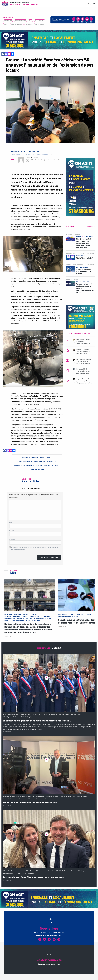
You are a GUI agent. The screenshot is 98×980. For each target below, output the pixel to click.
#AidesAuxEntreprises (19, 152)
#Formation (91, 614)
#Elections (40, 796)
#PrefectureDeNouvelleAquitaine (38, 619)
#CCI (30, 21)
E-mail (12, 531)
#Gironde (18, 614)
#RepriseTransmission (86, 253)
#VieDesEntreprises (43, 465)
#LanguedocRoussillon (11, 714)
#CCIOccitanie (40, 21)
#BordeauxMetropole (31, 617)
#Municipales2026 (78, 714)
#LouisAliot (53, 714)
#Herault (21, 871)
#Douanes (29, 24)
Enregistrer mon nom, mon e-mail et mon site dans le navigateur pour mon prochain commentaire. (35, 548)
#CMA (6, 24)
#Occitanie (21, 796)
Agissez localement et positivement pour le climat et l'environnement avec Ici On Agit (85, 288)
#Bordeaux (8, 614)
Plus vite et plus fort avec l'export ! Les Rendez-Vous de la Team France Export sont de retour (84, 243)
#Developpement (17, 24)
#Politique (7, 717)
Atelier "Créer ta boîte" (85, 258)
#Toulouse (30, 796)
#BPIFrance (8, 21)
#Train (28, 621)
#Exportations (40, 24)
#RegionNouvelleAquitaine (24, 465)
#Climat (69, 279)
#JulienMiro (50, 871)
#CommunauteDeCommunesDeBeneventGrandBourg (30, 154)
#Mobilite (21, 619)
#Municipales (64, 714)
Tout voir (91, 226)
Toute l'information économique (24, 4)
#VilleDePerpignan (27, 717)
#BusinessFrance (20, 21)
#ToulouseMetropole (36, 799)
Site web (12, 539)
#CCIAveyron (71, 253)
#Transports (37, 621)
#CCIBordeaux (46, 617)
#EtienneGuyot (10, 619)
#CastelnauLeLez (9, 871)
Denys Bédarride (32, 158)
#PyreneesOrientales (39, 714)
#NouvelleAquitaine (37, 469)
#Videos (16, 717)
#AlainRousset (34, 152)
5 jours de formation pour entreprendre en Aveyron (84, 271)
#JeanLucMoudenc (53, 796)
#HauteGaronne (9, 796)
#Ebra (76, 279)
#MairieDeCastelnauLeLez (66, 871)
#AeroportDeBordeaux (13, 617)
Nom (11, 523)
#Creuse (55, 465)
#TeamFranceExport (74, 234)
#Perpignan (26, 714)
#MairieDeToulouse (69, 796)
